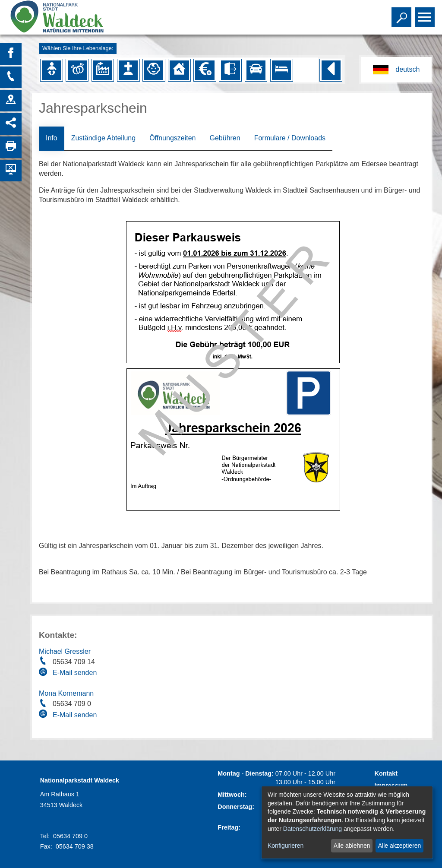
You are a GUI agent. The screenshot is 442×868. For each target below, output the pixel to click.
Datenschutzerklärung (313, 829)
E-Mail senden (75, 673)
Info (52, 138)
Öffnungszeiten (172, 138)
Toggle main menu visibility (426, 13)
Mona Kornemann (66, 693)
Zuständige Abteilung (103, 138)
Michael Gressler (65, 651)
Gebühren (225, 138)
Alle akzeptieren (400, 846)
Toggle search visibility (403, 13)
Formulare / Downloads (290, 138)
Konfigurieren (286, 846)
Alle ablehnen (352, 846)
